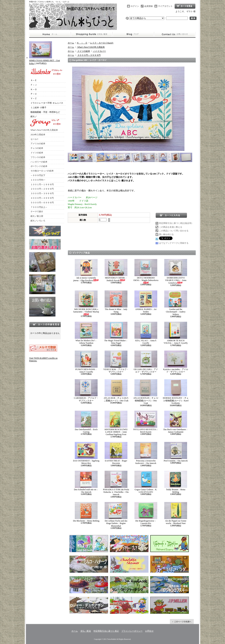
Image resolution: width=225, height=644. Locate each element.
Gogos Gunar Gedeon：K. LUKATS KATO (146, 482)
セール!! (34, 139)
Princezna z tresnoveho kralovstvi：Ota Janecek (146, 453)
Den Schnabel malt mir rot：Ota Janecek (86, 482)
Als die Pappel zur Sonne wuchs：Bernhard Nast (176, 513)
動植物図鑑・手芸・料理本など (45, 112)
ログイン (135, 6)
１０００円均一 (38, 180)
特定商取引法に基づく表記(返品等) (176, 223)
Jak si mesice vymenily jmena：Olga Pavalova (86, 270)
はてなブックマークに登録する (174, 243)
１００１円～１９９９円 (42, 185)
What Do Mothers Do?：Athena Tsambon (86, 333)
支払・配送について (92, 34)
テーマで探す (37, 212)
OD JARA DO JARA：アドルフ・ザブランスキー (146, 362)
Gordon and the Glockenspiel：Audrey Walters (176, 303)
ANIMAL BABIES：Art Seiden (146, 302)
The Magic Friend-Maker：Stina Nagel (116, 333)
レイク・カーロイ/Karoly (102, 43)
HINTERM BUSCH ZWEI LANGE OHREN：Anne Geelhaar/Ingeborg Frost (116, 423)
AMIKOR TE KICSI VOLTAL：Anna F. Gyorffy (176, 333)
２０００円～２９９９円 (42, 189)
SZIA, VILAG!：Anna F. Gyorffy (146, 333)
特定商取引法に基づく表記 (106, 631)
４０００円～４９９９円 (42, 198)
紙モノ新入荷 (37, 216)
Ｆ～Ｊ (34, 85)
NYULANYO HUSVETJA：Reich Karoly (146, 422)
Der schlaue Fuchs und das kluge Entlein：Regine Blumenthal (116, 515)
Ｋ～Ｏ (34, 89)
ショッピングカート (185, 6)
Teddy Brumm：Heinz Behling (176, 482)
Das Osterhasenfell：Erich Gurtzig (86, 422)
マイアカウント (165, 6)
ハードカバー (99, 51)
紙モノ (34, 116)
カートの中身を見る (45, 324)
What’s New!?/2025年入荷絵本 (44, 130)
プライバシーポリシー (132, 631)
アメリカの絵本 (38, 144)
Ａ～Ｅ (34, 80)
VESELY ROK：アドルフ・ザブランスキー (116, 362)
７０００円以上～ (39, 207)
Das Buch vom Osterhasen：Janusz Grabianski (176, 422)
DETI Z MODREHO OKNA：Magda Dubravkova (146, 271)
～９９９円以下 (38, 175)
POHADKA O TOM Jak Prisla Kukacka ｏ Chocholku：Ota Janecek (116, 483)
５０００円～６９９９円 (42, 203)
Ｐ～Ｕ (34, 94)
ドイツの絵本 (37, 153)
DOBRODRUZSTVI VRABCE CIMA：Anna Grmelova (176, 272)
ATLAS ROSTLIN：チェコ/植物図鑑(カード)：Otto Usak (146, 392)
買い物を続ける (166, 234)
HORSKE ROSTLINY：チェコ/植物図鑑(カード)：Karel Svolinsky (176, 392)
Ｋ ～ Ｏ (82, 43)
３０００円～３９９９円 (42, 193)
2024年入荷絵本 (38, 135)
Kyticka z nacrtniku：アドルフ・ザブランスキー (176, 362)
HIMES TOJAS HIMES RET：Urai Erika (44, 61)
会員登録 (148, 6)
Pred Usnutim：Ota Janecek (176, 452)
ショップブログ (133, 34)
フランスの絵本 (38, 157)
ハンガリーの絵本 (39, 162)
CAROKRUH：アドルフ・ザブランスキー (86, 390)
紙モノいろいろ (38, 221)
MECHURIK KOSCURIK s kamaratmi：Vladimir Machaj (86, 303)
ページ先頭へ (182, 622)
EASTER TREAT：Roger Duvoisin (116, 453)
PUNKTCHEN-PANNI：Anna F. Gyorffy (86, 362)
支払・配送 (86, 631)
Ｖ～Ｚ (34, 98)
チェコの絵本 (37, 148)
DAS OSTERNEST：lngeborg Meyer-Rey (86, 453)
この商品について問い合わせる (174, 231)
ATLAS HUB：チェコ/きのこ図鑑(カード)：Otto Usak (116, 390)
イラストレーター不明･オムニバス (47, 103)
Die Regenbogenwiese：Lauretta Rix (146, 513)
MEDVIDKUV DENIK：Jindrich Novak (116, 270)
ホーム (50, 34)
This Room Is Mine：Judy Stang (116, 302)
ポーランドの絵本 (39, 166)
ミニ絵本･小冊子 (38, 108)
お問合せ (175, 34)
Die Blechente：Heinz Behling (86, 512)
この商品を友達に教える (171, 227)
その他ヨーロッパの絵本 (42, 171)
